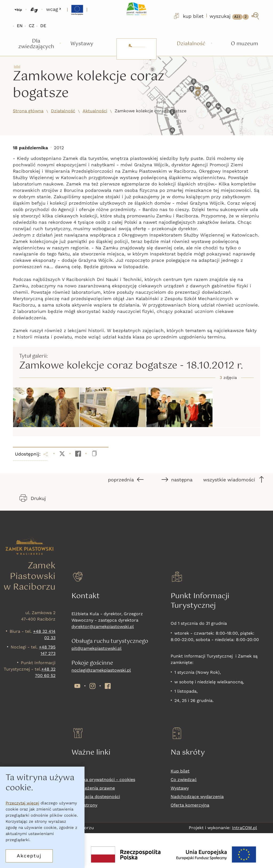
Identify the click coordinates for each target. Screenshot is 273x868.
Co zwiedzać (184, 780)
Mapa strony (84, 805)
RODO (78, 771)
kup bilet (188, 16)
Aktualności (95, 111)
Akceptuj (29, 856)
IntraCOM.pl (244, 828)
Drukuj (33, 498)
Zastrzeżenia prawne (93, 788)
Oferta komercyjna (190, 805)
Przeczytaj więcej (22, 803)
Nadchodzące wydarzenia (197, 797)
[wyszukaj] (235, 16)
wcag (54, 9)
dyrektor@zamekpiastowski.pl (103, 627)
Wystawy (180, 788)
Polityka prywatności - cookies (103, 780)
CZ (32, 26)
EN (20, 26)
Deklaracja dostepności (96, 797)
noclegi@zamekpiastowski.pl (101, 670)
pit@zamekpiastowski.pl (97, 648)
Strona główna (28, 111)
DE (43, 26)
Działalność (63, 111)
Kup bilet (180, 771)
